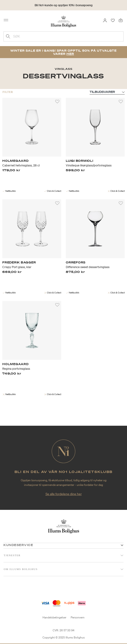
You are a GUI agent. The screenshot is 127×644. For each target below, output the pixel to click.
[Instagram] (68, 588)
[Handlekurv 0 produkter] (121, 20)
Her (70, 54)
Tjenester (12, 555)
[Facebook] (60, 588)
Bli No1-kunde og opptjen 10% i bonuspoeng (64, 5)
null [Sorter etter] (107, 92)
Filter (8, 92)
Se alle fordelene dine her (64, 494)
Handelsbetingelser (54, 617)
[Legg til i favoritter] (57, 102)
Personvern (78, 617)
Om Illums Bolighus (21, 569)
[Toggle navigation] (7, 21)
